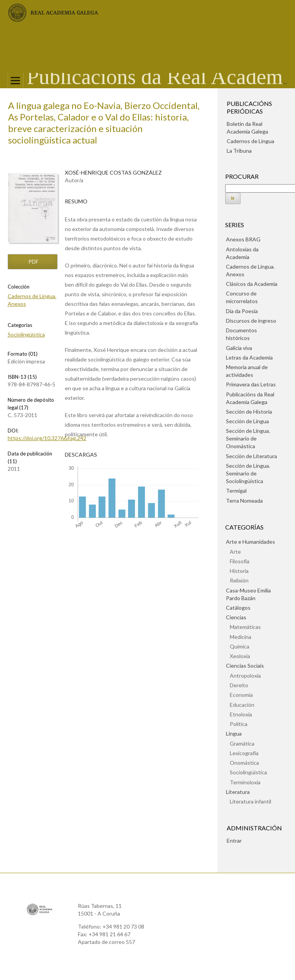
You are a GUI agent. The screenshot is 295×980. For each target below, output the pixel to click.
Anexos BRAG (243, 239)
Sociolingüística (26, 334)
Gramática (242, 743)
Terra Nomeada (244, 501)
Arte (235, 552)
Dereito (239, 685)
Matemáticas (245, 627)
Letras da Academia (249, 357)
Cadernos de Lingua (251, 141)
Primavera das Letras (251, 384)
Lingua (234, 733)
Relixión (239, 580)
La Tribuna (239, 151)
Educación (242, 705)
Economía (241, 695)
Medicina (241, 637)
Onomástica (244, 763)
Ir (233, 198)
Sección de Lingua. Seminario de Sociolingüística (248, 473)
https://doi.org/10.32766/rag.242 (47, 438)
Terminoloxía (245, 782)
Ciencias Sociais (245, 666)
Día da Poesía (242, 311)
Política (239, 724)
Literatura (238, 792)
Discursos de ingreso (251, 321)
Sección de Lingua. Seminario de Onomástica (248, 438)
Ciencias (236, 617)
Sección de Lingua (247, 421)
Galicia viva (239, 348)
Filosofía (240, 561)
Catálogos (238, 608)
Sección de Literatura (251, 456)
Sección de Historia (249, 412)
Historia (239, 571)
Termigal (236, 491)
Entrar (234, 841)
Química (240, 646)
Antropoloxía (245, 676)
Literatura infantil (251, 801)
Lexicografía (244, 753)
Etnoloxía (241, 714)
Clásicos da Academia (252, 284)
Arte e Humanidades (251, 542)
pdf (33, 262)
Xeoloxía (240, 656)
